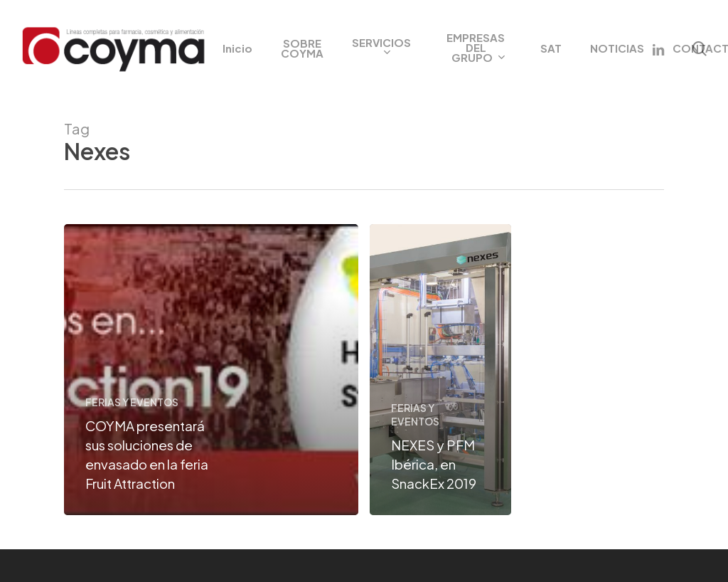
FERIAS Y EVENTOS (132, 402)
